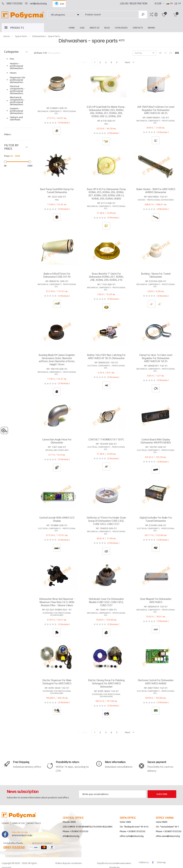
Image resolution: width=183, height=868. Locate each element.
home (72, 28)
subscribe (162, 794)
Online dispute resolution (69, 863)
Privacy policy (34, 823)
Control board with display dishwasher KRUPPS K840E (156, 441)
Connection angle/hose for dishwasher (57, 441)
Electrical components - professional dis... (106, 367)
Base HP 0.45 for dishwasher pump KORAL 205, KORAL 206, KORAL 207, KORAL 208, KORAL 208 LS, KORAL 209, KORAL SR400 (106, 194)
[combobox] (110, 14)
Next (130, 62)
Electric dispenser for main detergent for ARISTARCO (57, 682)
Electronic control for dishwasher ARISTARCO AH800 (156, 682)
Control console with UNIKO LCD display (57, 519)
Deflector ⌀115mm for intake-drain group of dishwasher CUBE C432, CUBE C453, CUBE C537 (106, 521)
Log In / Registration (134, 3)
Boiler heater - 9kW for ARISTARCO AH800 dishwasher (156, 191)
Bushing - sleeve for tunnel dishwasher (156, 275)
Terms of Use (18, 823)
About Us (94, 28)
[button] (156, 14)
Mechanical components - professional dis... (57, 112)
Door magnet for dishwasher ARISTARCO (156, 600)
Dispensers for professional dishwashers (57, 614)
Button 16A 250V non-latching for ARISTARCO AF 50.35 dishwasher (106, 357)
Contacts (138, 28)
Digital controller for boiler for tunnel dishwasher (156, 519)
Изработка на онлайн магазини (114, 863)
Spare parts (21, 36)
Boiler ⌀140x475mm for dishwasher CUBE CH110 (57, 275)
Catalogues (121, 28)
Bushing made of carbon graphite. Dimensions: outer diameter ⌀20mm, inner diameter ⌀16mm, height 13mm (57, 360)
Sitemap (161, 862)
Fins (106, 124)
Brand (151, 28)
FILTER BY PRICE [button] (11, 147)
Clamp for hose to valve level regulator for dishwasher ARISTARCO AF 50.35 (156, 358)
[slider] (5, 162)
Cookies (5, 823)
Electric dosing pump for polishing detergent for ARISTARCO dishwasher (106, 683)
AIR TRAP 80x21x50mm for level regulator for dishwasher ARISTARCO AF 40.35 (156, 110)
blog (107, 28)
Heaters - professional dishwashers (156, 200)
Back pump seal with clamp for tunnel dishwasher (57, 191)
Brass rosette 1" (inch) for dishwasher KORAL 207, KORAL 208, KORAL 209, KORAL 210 (106, 277)
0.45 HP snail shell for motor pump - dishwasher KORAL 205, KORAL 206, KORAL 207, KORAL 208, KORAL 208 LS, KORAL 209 (106, 112)
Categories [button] (11, 52)
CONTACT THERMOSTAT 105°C (106, 439)
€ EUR (158, 3)
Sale (82, 28)
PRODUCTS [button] (17, 28)
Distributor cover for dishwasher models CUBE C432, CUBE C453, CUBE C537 (106, 602)
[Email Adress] (112, 794)
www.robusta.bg (22, 835)
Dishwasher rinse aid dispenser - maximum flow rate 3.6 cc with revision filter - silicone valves (57, 602)
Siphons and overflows (57, 450)
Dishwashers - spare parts (46, 36)
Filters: (8, 134)
